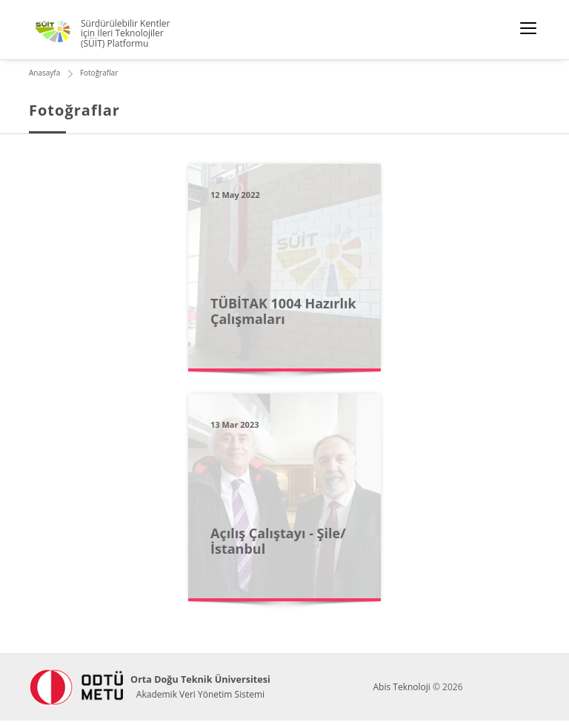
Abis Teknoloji (401, 687)
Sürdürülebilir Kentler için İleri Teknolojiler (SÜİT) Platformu (125, 33)
